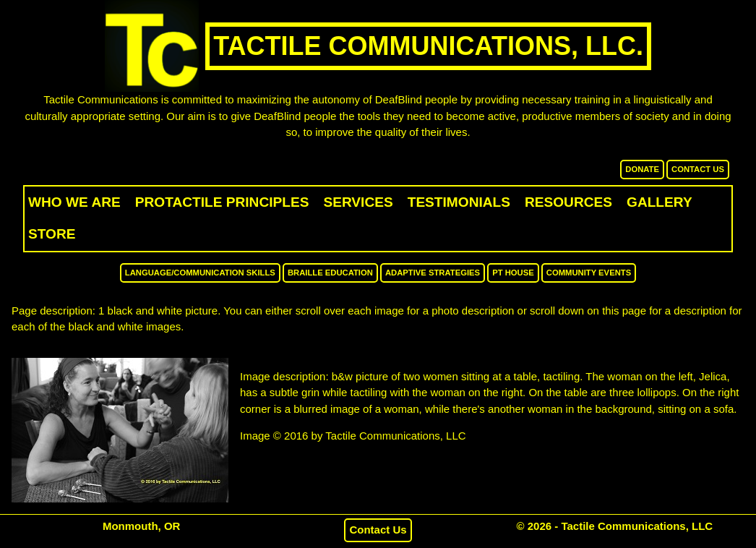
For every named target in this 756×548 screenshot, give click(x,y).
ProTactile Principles (222, 202)
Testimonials (459, 202)
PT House (513, 273)
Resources (568, 202)
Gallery (660, 202)
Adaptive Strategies (433, 273)
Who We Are (74, 202)
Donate (642, 169)
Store (52, 234)
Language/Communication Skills (200, 273)
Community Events (589, 273)
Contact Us (698, 169)
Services (358, 202)
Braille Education (330, 273)
